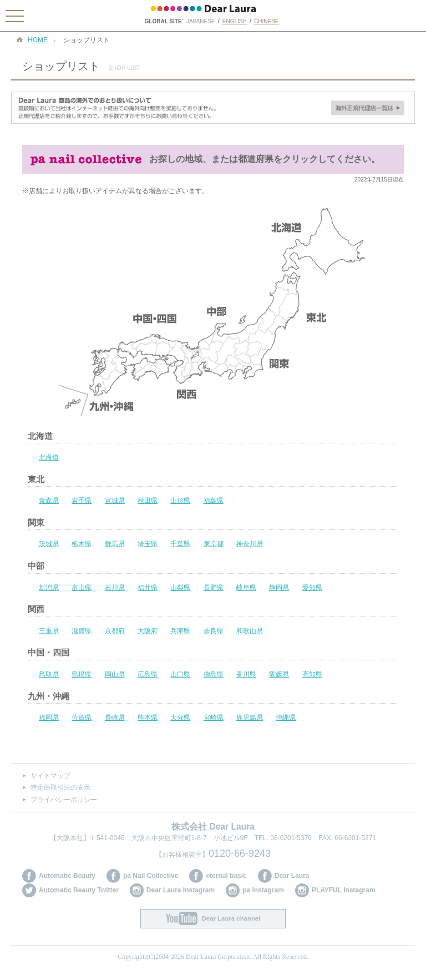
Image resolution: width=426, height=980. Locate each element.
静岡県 (279, 588)
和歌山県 (250, 631)
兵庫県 (180, 631)
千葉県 (180, 544)
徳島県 (214, 674)
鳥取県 (49, 674)
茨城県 (49, 544)
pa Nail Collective (151, 876)
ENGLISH (235, 21)
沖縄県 (286, 718)
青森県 (49, 501)
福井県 (148, 588)
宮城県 (115, 501)
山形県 (180, 501)
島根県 (82, 674)
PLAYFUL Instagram (344, 890)
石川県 (115, 588)
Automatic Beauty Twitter (79, 890)
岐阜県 (246, 588)
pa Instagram (263, 890)
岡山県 (115, 674)
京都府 (115, 631)
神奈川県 (250, 544)
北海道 (40, 436)
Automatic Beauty (67, 876)
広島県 (148, 674)
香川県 (246, 674)
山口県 (180, 674)
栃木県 (82, 544)
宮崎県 (214, 718)
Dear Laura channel (231, 918)
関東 (36, 522)
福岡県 (49, 718)
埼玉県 (148, 544)
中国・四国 (49, 652)
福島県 (214, 501)
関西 (36, 609)
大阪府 (148, 631)
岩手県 (82, 501)
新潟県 (49, 588)
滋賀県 (82, 631)
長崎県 (115, 718)
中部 (36, 566)
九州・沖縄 (49, 696)
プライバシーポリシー (64, 800)
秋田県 (148, 501)
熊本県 (148, 718)
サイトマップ (50, 776)
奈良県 (214, 631)
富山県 (82, 588)
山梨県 (180, 588)
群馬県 (115, 544)
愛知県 (312, 588)
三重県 (49, 631)
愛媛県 (279, 674)
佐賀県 (82, 718)
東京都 (214, 544)
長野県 (214, 588)
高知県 (312, 674)
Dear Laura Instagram (181, 890)
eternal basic (226, 876)
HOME (38, 40)
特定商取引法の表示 (60, 787)
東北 (36, 479)
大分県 (180, 718)
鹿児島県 (250, 718)
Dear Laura (292, 876)
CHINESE (266, 21)
